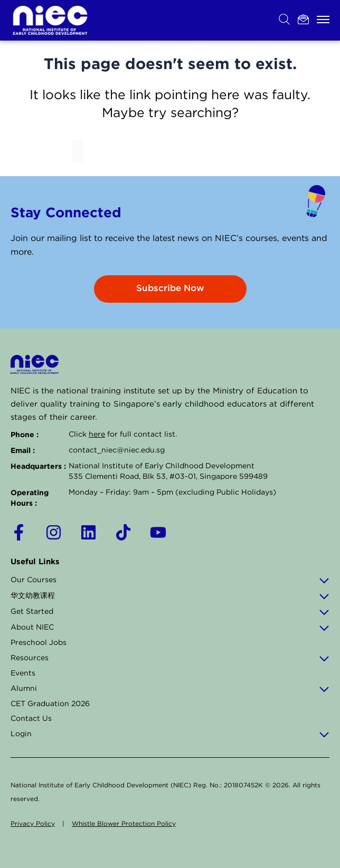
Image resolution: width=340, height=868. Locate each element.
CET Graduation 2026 (50, 704)
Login (170, 734)
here (97, 435)
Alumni (170, 689)
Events (23, 673)
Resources (170, 658)
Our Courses (170, 580)
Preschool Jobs (39, 643)
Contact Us (31, 719)
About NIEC (170, 628)
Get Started (170, 612)
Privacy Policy (33, 824)
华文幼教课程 (170, 596)
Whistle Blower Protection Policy (124, 824)
